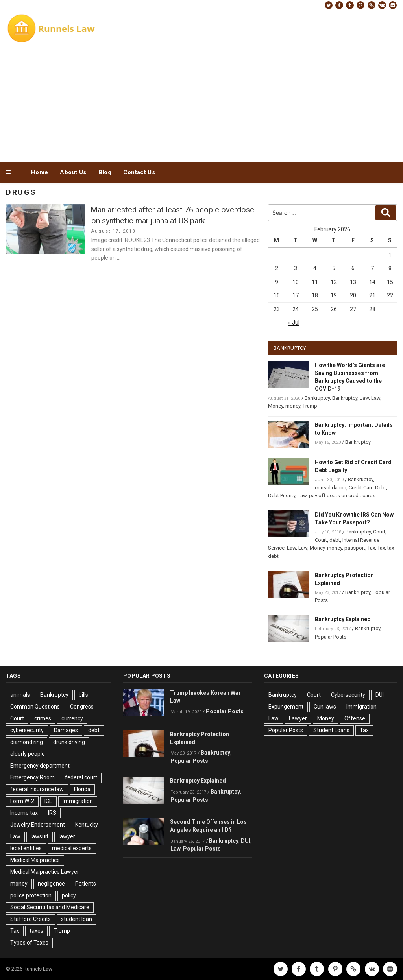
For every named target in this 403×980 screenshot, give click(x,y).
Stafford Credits (31, 919)
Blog (105, 172)
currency (72, 718)
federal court (81, 777)
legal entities (26, 848)
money (293, 406)
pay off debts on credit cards (342, 496)
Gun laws (325, 707)
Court (379, 532)
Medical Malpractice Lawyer (45, 872)
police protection (31, 895)
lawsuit (40, 836)
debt (335, 540)
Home (40, 172)
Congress (82, 707)
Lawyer (298, 718)
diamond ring (27, 742)
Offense (355, 718)
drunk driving (69, 742)
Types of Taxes (29, 943)
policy (69, 895)
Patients (86, 884)
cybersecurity (27, 730)
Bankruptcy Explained (343, 619)
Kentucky (87, 825)
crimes (43, 718)
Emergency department (40, 766)
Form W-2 (22, 801)
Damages (66, 730)
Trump (310, 406)
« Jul (294, 323)
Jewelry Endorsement (38, 825)
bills (83, 695)
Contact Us (139, 172)
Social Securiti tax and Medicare (50, 907)
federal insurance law (37, 789)
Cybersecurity (348, 695)
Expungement (286, 707)
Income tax (24, 813)
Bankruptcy (317, 398)
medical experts (72, 848)
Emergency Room (32, 777)
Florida (82, 789)
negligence (51, 884)
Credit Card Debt (367, 488)
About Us (73, 172)
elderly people (28, 754)
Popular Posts (331, 637)
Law (364, 398)
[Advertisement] (201, 102)
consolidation (331, 488)
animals (20, 695)
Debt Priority (282, 496)
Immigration (78, 801)
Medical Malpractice (35, 860)
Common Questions (35, 707)
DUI (246, 841)
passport (355, 548)
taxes (36, 931)
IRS (52, 813)
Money (275, 406)
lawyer (67, 836)
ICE (48, 801)
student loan (77, 919)
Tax (371, 548)
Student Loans (331, 730)
